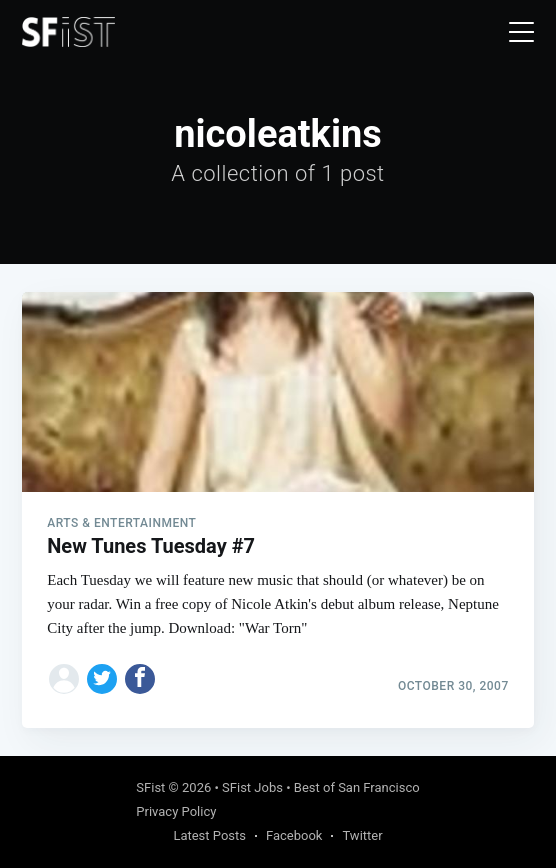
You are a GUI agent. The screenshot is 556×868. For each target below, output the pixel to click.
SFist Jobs (252, 787)
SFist (150, 787)
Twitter (362, 835)
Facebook (294, 835)
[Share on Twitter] (102, 679)
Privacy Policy (176, 811)
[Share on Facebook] (140, 679)
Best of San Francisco (357, 787)
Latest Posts (209, 835)
